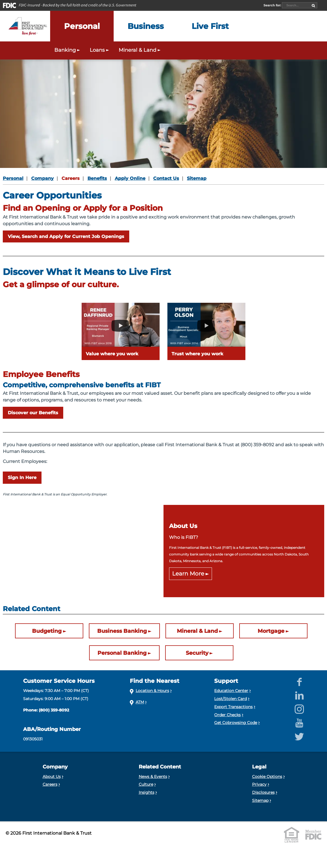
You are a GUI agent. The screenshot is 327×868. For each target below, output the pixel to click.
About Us (52, 777)
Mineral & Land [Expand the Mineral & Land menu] (140, 50)
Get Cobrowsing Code (236, 723)
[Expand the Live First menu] (210, 26)
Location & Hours (152, 691)
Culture (146, 784)
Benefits (97, 178)
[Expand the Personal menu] (82, 26)
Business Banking (122, 631)
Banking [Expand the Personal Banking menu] (68, 50)
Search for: (273, 5)
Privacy (259, 784)
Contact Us (166, 178)
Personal (13, 178)
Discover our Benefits (33, 413)
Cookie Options (267, 777)
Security (197, 653)
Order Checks (227, 715)
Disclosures (263, 792)
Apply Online (130, 178)
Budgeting (47, 631)
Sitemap (197, 178)
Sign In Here (22, 478)
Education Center (231, 691)
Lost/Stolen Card (230, 699)
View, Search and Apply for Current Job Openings (66, 236)
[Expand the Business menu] (146, 26)
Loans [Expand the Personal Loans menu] (100, 50)
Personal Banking (122, 653)
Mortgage (271, 631)
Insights (147, 792)
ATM (140, 702)
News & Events (153, 777)
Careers (71, 178)
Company (42, 178)
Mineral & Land (197, 631)
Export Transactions (233, 707)
